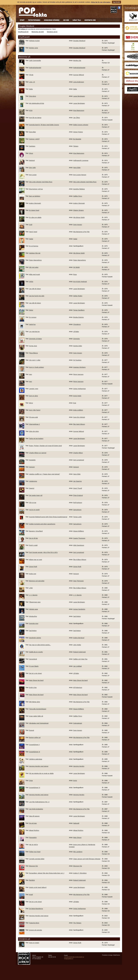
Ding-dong (33, 96)
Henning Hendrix (79, 766)
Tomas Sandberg (79, 310)
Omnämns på (24, 939)
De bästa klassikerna (36, 909)
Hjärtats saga (33, 609)
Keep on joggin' (34, 943)
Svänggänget (78, 723)
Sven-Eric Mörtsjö (79, 417)
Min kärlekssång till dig (37, 103)
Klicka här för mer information (101, 2)
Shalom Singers (79, 210)
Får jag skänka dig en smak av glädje (41, 773)
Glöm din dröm (34, 431)
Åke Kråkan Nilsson (80, 560)
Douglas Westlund (79, 41)
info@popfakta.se (69, 959)
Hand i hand (33, 232)
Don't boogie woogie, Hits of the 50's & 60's (43, 552)
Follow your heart (35, 852)
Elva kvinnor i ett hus (36, 189)
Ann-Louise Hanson (80, 175)
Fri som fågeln (34, 666)
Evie (75, 403)
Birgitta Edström (79, 317)
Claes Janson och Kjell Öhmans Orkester (87, 859)
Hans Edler (77, 168)
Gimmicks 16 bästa (35, 339)
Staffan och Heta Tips (80, 659)
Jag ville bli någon (35, 289)
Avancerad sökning (52, 20)
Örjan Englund (78, 495)
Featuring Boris (34, 923)
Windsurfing (33, 616)
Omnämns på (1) (52, 32)
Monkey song (33, 48)
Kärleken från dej (35, 253)
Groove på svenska (36, 930)
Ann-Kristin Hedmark (80, 282)
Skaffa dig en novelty (36, 652)
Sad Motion (77, 616)
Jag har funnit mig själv (37, 296)
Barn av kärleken (35, 196)
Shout (31, 153)
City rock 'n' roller (35, 360)
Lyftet (31, 588)
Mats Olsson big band (36, 680)
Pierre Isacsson (78, 374)
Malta (31, 89)
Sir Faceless (77, 360)
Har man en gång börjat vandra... (40, 645)
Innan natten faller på (36, 716)
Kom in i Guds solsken (36, 367)
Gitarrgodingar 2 (34, 424)
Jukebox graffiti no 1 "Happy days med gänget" (45, 474)
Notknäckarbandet (35, 68)
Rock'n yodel (33, 545)
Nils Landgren (78, 852)
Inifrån (31, 282)
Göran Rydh (33, 567)
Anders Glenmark (79, 203)
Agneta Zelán (78, 346)
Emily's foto (33, 688)
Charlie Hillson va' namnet (38, 453)
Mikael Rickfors (34, 830)
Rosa (75, 274)
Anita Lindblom (78, 410)
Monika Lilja (77, 61)
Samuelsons (77, 510)
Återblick (32, 880)
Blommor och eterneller (37, 581)
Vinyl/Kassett (24, 37)
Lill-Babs (76, 332)
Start (22, 20)
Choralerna (77, 324)
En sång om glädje (35, 217)
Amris (75, 781)
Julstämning (33, 481)
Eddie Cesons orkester (81, 125)
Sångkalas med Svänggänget (39, 723)
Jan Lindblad (77, 666)
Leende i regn (34, 389)
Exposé (32, 730)
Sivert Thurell (78, 488)
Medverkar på (24, 57)
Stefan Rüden (78, 296)
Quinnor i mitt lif (34, 139)
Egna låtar (32, 132)
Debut (31, 310)
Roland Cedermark (80, 652)
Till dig (31, 75)
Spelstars (32, 146)
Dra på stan (33, 823)
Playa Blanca (33, 353)
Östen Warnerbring (35, 260)
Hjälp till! (77, 20)
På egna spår (33, 417)
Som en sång (33, 396)
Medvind (32, 160)
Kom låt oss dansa (35, 118)
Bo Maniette (77, 139)
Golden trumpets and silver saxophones (42, 524)
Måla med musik (34, 274)
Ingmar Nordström (79, 609)
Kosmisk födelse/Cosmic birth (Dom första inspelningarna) (48, 517)
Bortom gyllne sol (35, 738)
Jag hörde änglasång (36, 809)
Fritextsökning (34, 20)
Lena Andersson (79, 82)
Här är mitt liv (33, 845)
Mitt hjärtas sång (35, 702)
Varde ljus (32, 324)
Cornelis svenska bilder (37, 859)
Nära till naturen (34, 816)
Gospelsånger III (35, 752)
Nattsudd (76, 823)
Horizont (32, 467)
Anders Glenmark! (35, 203)
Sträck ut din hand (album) (38, 887)
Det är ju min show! (35, 673)
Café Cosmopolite (35, 61)
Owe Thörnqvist (78, 581)
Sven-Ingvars (78, 225)
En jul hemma (34, 246)
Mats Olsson (77, 838)
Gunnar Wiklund (79, 75)
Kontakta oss (90, 20)
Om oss (66, 20)
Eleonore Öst (33, 866)
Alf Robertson (78, 688)
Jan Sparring (77, 481)
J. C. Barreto (33, 595)
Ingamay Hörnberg (79, 367)
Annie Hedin (77, 396)
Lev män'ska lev (34, 332)
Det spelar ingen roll (36, 495)
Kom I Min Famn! (35, 410)
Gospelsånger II (34, 745)
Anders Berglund (79, 638)
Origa (31, 781)
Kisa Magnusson (79, 110)
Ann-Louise (33, 175)
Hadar (31, 239)
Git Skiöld (76, 267)
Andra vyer (33, 574)
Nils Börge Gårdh (79, 217)
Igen (31, 374)
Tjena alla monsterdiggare (38, 709)
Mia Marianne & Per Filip (81, 232)
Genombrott (33, 659)
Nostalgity (32, 460)
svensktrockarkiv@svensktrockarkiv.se (74, 957)
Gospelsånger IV (35, 788)
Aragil (31, 895)
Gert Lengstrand (79, 460)
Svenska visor (34, 624)
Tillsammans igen (35, 602)
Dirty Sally (32, 168)
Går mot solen (34, 267)
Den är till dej (33, 538)
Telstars (76, 146)
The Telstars (77, 923)
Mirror (31, 403)
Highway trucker (34, 41)
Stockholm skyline (35, 638)
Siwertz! (32, 488)
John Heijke (77, 645)
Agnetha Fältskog (79, 189)
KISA (31, 110)
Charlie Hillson (78, 453)
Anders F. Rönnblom (80, 873)
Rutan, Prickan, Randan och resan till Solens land (45, 446)
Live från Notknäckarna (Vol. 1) (39, 802)
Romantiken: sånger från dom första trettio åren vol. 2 (47, 873)
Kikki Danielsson (79, 545)
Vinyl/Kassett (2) (23, 32)
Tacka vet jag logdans (36, 439)
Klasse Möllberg (79, 531)
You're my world (34, 510)
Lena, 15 (32, 82)
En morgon (33, 317)
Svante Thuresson (79, 538)
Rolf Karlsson (78, 503)
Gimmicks (76, 339)
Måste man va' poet (36, 560)
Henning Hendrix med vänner (39, 766)
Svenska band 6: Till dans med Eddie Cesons (44, 125)
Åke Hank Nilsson (79, 424)
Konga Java (33, 346)
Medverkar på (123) (38, 32)
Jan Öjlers (77, 118)
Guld (31, 225)
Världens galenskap (36, 759)
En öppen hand (34, 210)
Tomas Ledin (77, 517)
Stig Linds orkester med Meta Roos (41, 182)
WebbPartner (117, 955)
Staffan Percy (78, 196)
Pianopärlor (33, 838)
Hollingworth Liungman (81, 160)
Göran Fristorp (78, 132)
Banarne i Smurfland (36, 531)
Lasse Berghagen (79, 96)
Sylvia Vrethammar (80, 389)
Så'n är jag (33, 503)
